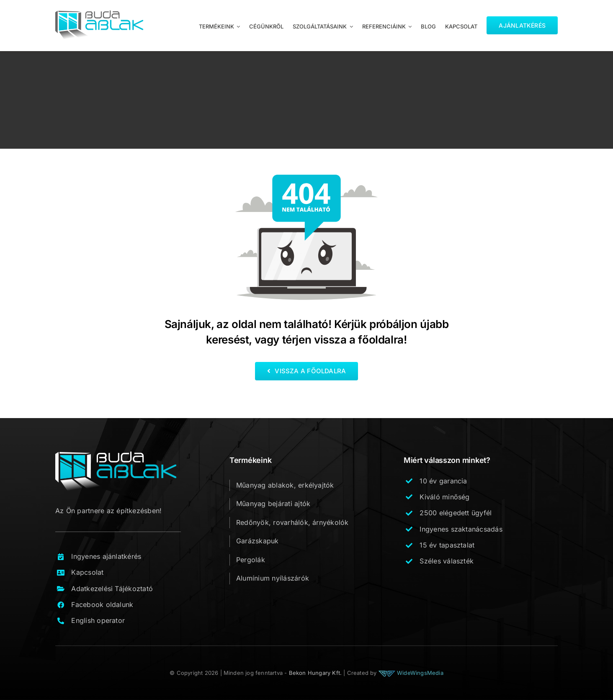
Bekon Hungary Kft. (316, 673)
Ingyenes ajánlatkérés (106, 556)
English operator (98, 620)
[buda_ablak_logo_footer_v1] (116, 455)
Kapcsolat (87, 572)
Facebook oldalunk (102, 604)
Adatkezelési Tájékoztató (112, 589)
